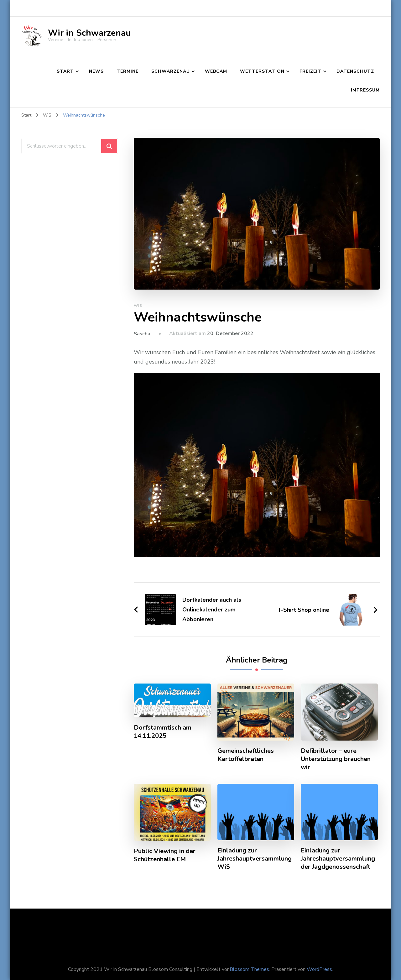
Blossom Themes (249, 969)
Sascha (142, 334)
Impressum (365, 90)
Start (65, 71)
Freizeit (310, 71)
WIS (138, 306)
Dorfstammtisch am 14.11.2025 (163, 732)
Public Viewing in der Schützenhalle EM (165, 855)
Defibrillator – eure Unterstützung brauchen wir (336, 759)
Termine (128, 71)
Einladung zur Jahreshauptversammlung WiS (255, 859)
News (96, 71)
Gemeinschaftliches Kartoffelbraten (246, 755)
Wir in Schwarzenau (89, 33)
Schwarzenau (171, 71)
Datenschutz (355, 71)
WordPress (319, 969)
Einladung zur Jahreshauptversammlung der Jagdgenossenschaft (338, 859)
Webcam (216, 71)
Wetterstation (262, 71)
